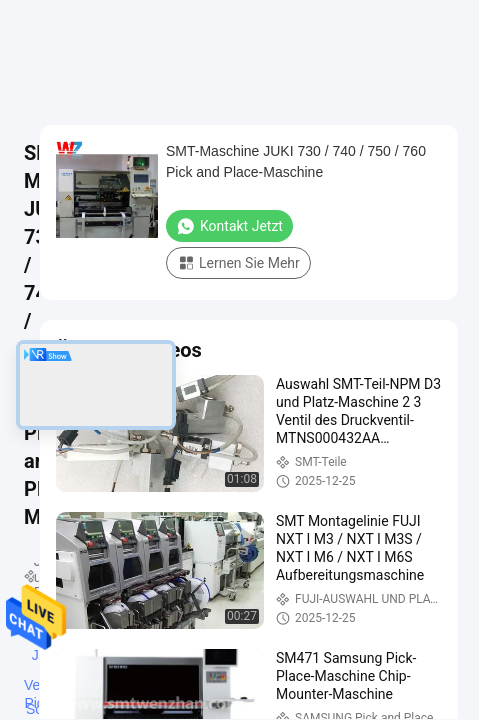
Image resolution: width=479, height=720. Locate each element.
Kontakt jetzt (229, 226)
